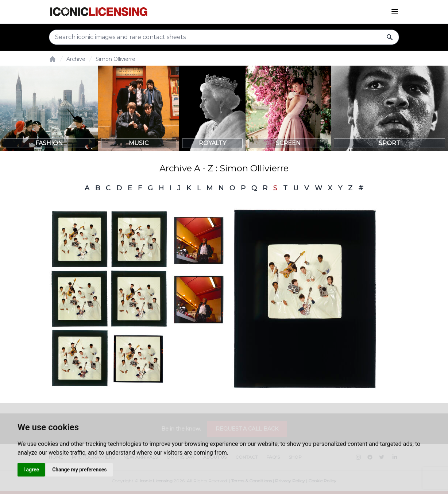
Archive (76, 59)
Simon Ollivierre (115, 59)
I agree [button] (31, 470)
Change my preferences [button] (79, 470)
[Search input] (224, 37)
